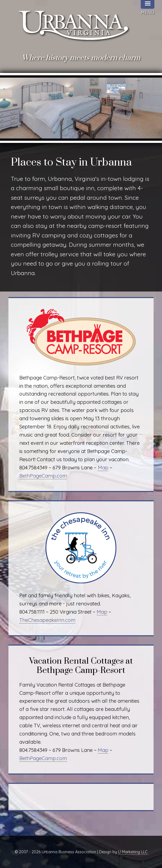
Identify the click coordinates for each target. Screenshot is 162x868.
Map (103, 467)
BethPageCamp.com (43, 476)
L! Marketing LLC (133, 852)
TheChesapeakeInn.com (47, 620)
